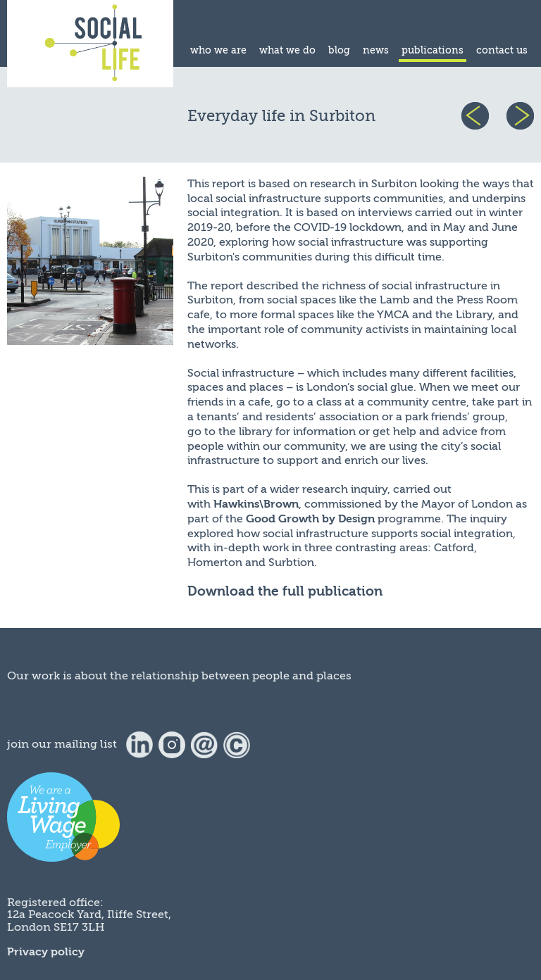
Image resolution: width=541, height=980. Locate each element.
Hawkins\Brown (256, 504)
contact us (502, 50)
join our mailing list (62, 744)
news (376, 50)
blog (339, 50)
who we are (218, 50)
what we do (287, 50)
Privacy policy (46, 952)
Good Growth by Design (310, 519)
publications (433, 50)
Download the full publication (285, 591)
